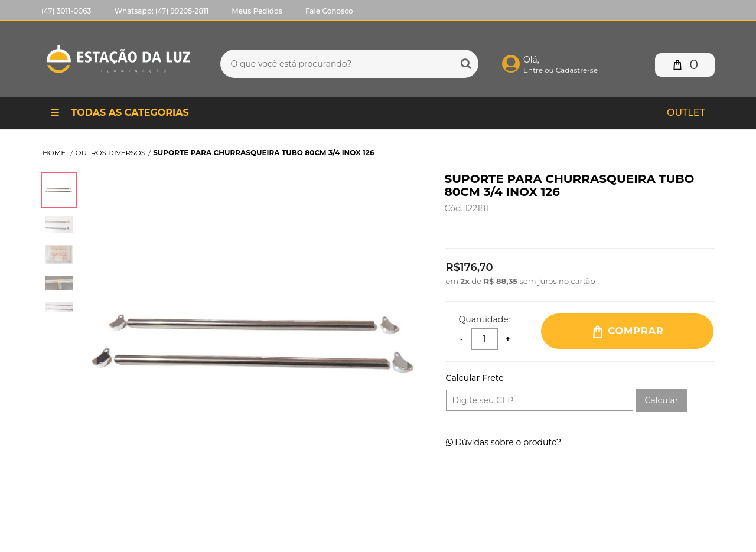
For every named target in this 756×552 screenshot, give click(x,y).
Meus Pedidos (257, 11)
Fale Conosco (329, 11)
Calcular (662, 400)
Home (55, 153)
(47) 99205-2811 (182, 11)
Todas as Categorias (120, 112)
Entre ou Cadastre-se (561, 70)
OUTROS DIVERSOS (111, 153)
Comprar (627, 332)
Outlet (686, 112)
